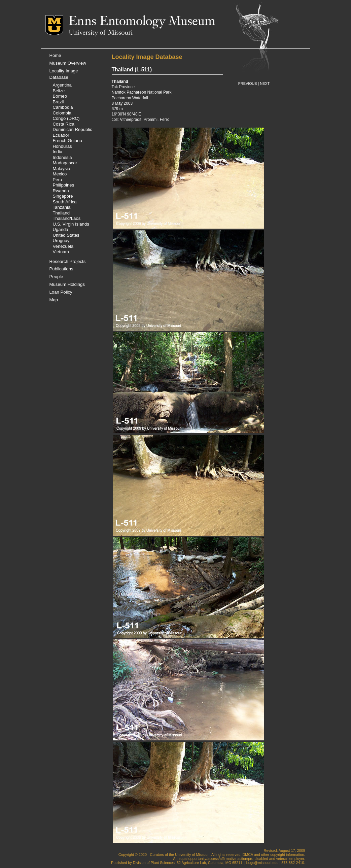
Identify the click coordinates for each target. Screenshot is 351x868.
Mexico (60, 174)
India (58, 152)
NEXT (265, 84)
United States (66, 235)
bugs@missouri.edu (262, 863)
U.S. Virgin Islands (71, 224)
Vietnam (61, 252)
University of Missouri (101, 33)
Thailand (61, 213)
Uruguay (61, 241)
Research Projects (68, 261)
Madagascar (65, 163)
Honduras (62, 146)
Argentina (62, 85)
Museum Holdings (67, 284)
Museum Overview (68, 63)
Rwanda (61, 191)
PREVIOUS (248, 84)
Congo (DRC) (66, 118)
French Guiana (67, 141)
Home (55, 55)
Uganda (61, 229)
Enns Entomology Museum (142, 22)
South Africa (65, 202)
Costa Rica (64, 124)
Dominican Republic (73, 129)
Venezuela (63, 246)
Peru (58, 180)
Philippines (64, 185)
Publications (61, 269)
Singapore (63, 196)
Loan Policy (61, 292)
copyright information (287, 855)
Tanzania (62, 207)
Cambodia (63, 107)
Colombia (62, 113)
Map (54, 300)
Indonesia (62, 157)
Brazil (58, 102)
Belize (59, 91)
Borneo (60, 96)
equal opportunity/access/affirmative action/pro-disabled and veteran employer (241, 859)
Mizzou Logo (57, 25)
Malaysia (62, 169)
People (56, 277)
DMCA (248, 855)
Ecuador (61, 135)
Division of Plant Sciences (154, 863)
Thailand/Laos (67, 218)
